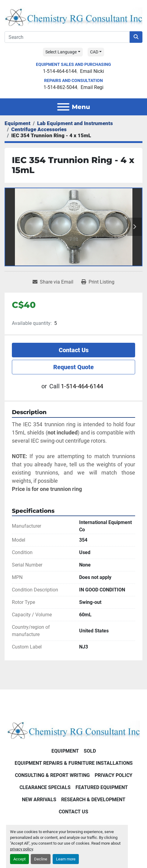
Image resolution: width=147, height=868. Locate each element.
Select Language (61, 52)
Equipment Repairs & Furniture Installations (74, 763)
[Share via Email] (53, 282)
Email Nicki (92, 71)
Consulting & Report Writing (52, 775)
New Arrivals (39, 800)
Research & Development (93, 800)
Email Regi (92, 87)
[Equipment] (17, 123)
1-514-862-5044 (60, 87)
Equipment (65, 751)
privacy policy (21, 849)
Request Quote (73, 367)
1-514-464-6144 (60, 71)
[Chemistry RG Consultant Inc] (73, 730)
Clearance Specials (45, 787)
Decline (41, 859)
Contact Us (74, 350)
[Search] (67, 37)
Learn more (66, 859)
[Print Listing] (98, 282)
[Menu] (63, 107)
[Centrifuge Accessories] (39, 129)
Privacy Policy (114, 775)
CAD (94, 52)
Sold (90, 751)
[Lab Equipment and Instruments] (75, 123)
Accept (19, 859)
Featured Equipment (102, 787)
